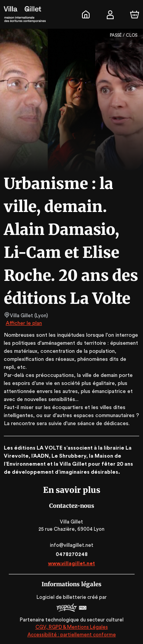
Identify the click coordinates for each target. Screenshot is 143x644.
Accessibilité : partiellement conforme (71, 635)
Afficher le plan (23, 323)
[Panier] (135, 15)
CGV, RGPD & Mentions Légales (72, 627)
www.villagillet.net (71, 563)
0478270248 (71, 554)
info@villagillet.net (71, 545)
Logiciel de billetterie (62, 597)
